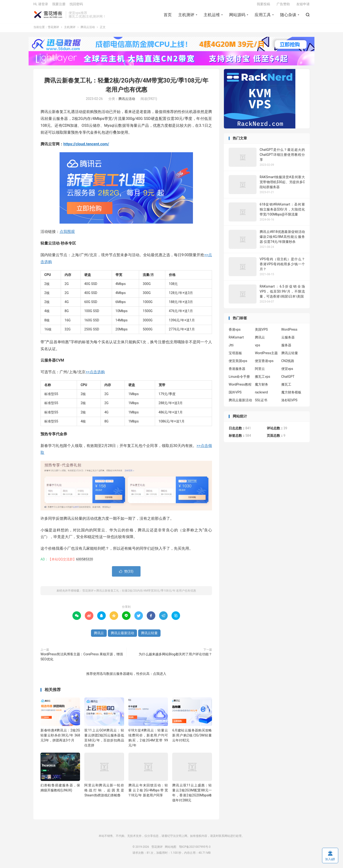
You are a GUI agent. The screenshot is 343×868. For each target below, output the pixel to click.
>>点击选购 (95, 375)
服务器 (286, 349)
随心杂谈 (288, 17)
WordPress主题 (266, 357)
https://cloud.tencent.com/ (86, 148)
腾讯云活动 (88, 31)
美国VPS (261, 333)
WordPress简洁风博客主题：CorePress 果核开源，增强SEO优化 (82, 660)
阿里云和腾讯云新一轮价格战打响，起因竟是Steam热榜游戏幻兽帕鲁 (104, 794)
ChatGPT (288, 380)
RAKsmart (236, 341)
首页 (168, 17)
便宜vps (287, 373)
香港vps (235, 333)
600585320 (85, 563)
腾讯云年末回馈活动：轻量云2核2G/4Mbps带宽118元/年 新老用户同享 (148, 794)
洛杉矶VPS (289, 404)
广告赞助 (283, 6)
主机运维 (212, 17)
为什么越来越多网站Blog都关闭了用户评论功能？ (175, 658)
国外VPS (235, 396)
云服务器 (288, 341)
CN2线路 (288, 365)
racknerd (261, 396)
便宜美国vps (238, 365)
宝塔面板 (235, 357)
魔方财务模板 (291, 396)
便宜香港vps (264, 365)
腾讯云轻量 (149, 637)
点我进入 (160, 677)
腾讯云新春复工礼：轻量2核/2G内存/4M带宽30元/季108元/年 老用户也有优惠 (146, 594)
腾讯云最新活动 (122, 637)
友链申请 (303, 6)
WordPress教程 (240, 388)
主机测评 (186, 17)
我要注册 (59, 6)
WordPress (289, 333)
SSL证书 (261, 404)
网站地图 (171, 850)
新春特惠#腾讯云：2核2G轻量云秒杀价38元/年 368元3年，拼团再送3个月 (60, 739)
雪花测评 (48, 17)
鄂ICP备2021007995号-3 (195, 850)
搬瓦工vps (262, 380)
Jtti (231, 349)
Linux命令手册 (239, 380)
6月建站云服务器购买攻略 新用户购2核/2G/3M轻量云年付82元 (192, 739)
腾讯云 (99, 637)
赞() (126, 575)
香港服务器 (237, 373)
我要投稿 (263, 6)
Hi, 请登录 (41, 6)
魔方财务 (262, 388)
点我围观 (67, 235)
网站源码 (237, 17)
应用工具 (263, 17)
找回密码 (76, 6)
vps (257, 349)
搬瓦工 (286, 388)
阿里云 (260, 373)
